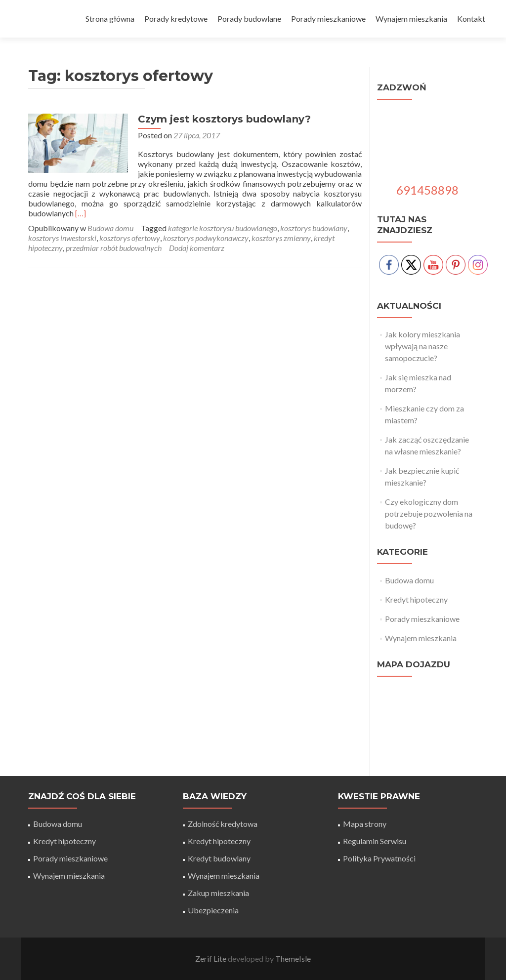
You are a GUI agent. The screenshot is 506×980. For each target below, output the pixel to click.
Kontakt (471, 19)
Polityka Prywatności (379, 858)
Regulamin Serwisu (375, 841)
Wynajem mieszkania (411, 19)
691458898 (427, 190)
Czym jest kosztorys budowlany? (223, 119)
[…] (81, 213)
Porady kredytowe (176, 19)
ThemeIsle (293, 959)
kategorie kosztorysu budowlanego (223, 228)
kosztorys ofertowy (130, 238)
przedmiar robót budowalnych (114, 248)
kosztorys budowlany (314, 228)
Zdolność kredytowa (223, 824)
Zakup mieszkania (218, 893)
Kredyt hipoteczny (416, 599)
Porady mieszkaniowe (328, 19)
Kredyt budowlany (219, 858)
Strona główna (110, 19)
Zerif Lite (211, 959)
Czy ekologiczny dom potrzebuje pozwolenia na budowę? (429, 513)
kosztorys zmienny (281, 238)
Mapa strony (365, 824)
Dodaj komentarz (197, 248)
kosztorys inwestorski (62, 238)
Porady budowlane (249, 19)
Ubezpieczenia (213, 910)
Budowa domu (110, 228)
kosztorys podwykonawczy (206, 238)
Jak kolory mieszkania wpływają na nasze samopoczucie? (422, 346)
